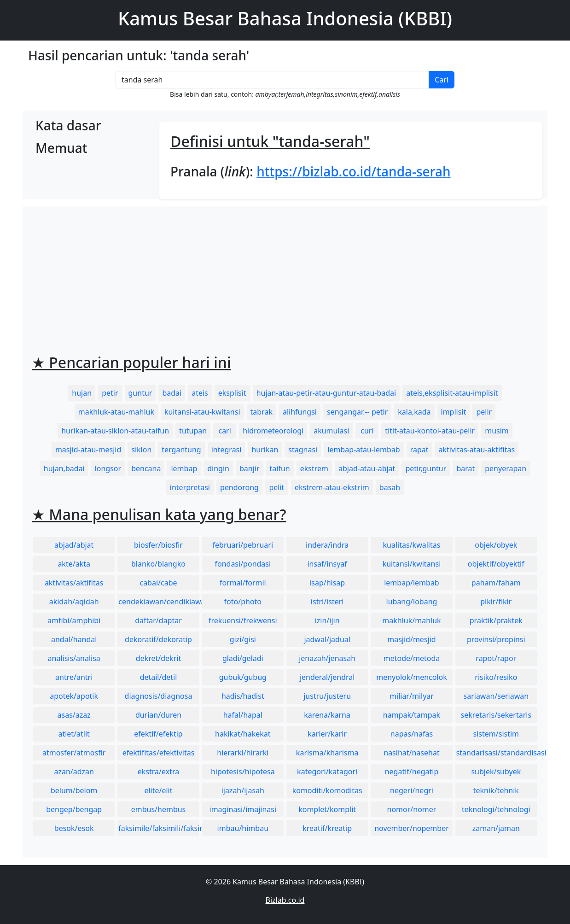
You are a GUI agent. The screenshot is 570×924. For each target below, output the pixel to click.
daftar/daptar (158, 620)
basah (390, 487)
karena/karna (327, 715)
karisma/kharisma (327, 753)
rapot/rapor (496, 658)
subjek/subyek (496, 772)
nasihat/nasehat (411, 753)
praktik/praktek (496, 620)
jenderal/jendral (327, 677)
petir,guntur (426, 468)
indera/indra (327, 545)
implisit (454, 412)
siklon (141, 450)
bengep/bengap (74, 809)
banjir (250, 468)
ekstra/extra (158, 772)
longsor (108, 468)
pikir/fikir (496, 602)
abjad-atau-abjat (367, 468)
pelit (276, 487)
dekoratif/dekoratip (158, 639)
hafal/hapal (243, 715)
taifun (280, 468)
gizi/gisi (243, 639)
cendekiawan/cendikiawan (159, 602)
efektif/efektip (158, 734)
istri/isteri (327, 602)
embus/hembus (159, 809)
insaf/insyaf (327, 564)
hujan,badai (64, 468)
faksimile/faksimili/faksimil (159, 828)
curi (367, 431)
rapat (419, 450)
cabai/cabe (158, 583)
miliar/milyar (412, 696)
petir (110, 393)
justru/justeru (327, 696)
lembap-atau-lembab (364, 450)
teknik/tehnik (496, 790)
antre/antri (74, 677)
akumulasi (331, 431)
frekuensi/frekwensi (243, 620)
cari (224, 431)
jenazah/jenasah (327, 658)
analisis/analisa (74, 658)
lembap (184, 468)
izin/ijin (327, 620)
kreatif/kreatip (327, 828)
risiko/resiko (496, 677)
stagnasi (303, 450)
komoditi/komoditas (327, 790)
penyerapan (506, 468)
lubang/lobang (412, 602)
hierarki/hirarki (243, 753)
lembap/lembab (412, 583)
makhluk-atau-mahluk (116, 412)
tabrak (262, 412)
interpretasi (190, 487)
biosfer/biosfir (158, 545)
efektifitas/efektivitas (159, 753)
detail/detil (159, 677)
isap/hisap (327, 583)
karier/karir (327, 734)
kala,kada (414, 412)
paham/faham (496, 583)
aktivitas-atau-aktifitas (477, 450)
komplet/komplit (327, 809)
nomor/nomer (412, 809)
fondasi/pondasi (243, 564)
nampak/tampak (412, 715)
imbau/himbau (243, 828)
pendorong (239, 487)
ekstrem (314, 468)
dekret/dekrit (158, 658)
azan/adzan (74, 772)
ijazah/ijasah (243, 790)
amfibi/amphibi (74, 620)
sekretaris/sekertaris (496, 715)
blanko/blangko (158, 564)
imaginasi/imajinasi (243, 809)
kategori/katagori (327, 772)
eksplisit (232, 393)
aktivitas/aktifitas (74, 583)
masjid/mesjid (411, 639)
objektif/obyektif (496, 564)
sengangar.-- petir (357, 412)
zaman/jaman (496, 828)
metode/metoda (412, 658)
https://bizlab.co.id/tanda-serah (353, 171)
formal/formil (243, 583)
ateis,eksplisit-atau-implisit (452, 393)
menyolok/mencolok (412, 677)
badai (172, 393)
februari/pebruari (243, 545)
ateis (200, 393)
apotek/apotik (74, 696)
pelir (484, 412)
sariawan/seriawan (496, 696)
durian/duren (158, 715)
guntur (140, 393)
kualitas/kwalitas (412, 545)
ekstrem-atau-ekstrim (332, 487)
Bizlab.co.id (285, 900)
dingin (218, 468)
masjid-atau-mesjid (88, 450)
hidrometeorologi (273, 431)
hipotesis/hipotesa (243, 772)
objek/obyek (496, 545)
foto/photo (243, 602)
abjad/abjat (74, 545)
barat (465, 468)
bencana (146, 468)
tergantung (181, 450)
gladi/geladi (243, 658)
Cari (442, 80)
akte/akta (74, 564)
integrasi (227, 450)
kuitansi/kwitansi (412, 564)
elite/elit (158, 790)
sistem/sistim (496, 734)
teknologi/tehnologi (496, 809)
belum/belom (74, 790)
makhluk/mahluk (411, 620)
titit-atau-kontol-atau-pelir (430, 431)
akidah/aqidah (74, 602)
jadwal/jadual (327, 639)
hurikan (265, 450)
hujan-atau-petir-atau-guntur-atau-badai (326, 393)
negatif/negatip (412, 772)
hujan (82, 393)
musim (497, 431)
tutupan (193, 431)
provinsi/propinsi (496, 639)
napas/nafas (412, 734)
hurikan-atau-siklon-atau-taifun (115, 431)
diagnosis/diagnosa (159, 696)
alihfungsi (300, 412)
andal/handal (74, 639)
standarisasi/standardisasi (497, 753)
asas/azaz (74, 715)
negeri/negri (412, 790)
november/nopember (412, 828)
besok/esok (74, 828)
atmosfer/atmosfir (74, 753)
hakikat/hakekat (243, 734)
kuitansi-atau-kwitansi (202, 412)
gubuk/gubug (243, 677)
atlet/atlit (74, 734)
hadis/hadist (243, 696)
